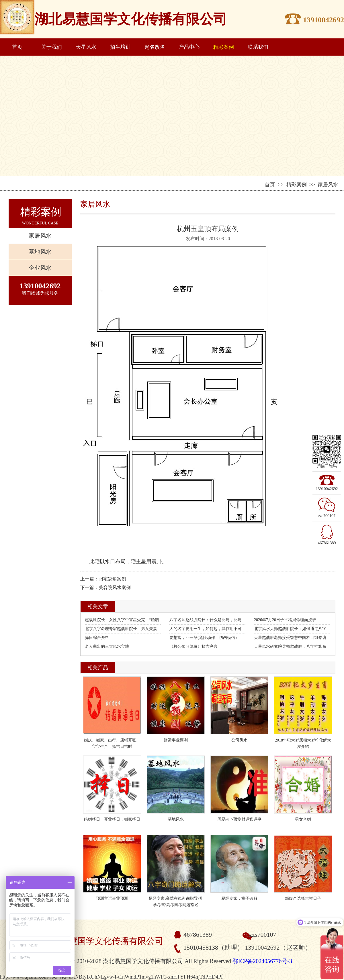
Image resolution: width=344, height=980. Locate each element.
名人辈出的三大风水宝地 (107, 647)
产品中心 (189, 47)
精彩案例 (224, 47)
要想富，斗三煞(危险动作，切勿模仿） (204, 638)
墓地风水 (40, 252)
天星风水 (86, 47)
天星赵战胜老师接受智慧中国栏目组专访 (290, 638)
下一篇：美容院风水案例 (105, 587)
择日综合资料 (97, 638)
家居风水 (40, 236)
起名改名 (155, 47)
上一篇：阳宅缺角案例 (103, 579)
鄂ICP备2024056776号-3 (262, 961)
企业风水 (40, 268)
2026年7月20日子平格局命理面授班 (285, 620)
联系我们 (258, 47)
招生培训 (120, 47)
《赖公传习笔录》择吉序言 (193, 647)
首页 (17, 47)
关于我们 (52, 47)
